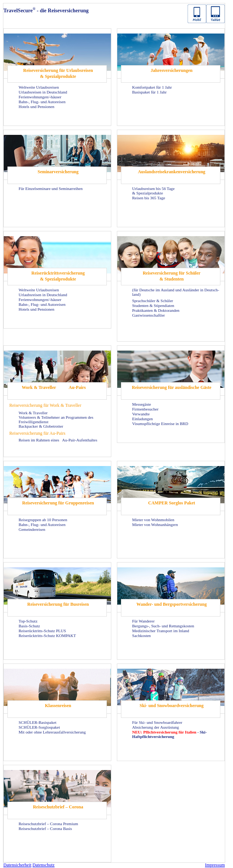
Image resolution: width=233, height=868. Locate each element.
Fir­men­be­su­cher (145, 409)
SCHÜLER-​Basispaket (37, 722)
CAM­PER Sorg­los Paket (172, 503)
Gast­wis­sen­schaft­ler (149, 315)
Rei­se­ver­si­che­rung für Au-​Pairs (37, 433)
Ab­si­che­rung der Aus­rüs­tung (156, 727)
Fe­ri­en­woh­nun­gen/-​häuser (40, 97)
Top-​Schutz (28, 621)
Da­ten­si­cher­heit (17, 865)
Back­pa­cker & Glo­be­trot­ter (41, 426)
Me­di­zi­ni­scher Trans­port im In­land (161, 631)
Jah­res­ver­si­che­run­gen (172, 70)
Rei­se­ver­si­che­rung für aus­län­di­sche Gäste (171, 387)
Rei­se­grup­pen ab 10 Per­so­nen (43, 520)
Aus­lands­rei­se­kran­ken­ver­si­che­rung (171, 172)
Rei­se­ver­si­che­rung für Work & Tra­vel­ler (45, 405)
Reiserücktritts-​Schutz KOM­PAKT (47, 636)
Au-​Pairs (77, 387)
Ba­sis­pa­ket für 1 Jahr (149, 92)
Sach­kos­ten (141, 636)
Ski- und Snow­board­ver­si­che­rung (172, 706)
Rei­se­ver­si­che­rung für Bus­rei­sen (58, 604)
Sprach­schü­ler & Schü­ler (153, 301)
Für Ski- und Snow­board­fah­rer (157, 722)
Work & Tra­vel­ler (39, 387)
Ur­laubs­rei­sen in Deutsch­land (43, 92)
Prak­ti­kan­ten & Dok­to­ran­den (156, 310)
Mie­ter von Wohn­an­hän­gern (155, 525)
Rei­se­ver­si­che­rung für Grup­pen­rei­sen (58, 503)
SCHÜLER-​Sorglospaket (39, 727)
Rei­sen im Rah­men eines (39, 440)
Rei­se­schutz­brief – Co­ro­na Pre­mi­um (48, 824)
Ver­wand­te (141, 414)
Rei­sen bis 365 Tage (149, 198)
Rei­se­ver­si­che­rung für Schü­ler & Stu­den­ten (171, 276)
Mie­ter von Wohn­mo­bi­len (153, 520)
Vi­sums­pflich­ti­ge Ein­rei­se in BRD (160, 424)
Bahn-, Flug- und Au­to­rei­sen (42, 102)
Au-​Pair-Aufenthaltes (80, 440)
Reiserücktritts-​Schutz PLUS (42, 631)
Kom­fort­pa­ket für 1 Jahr (152, 87)
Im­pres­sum (215, 865)
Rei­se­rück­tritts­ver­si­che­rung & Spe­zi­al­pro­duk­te (58, 276)
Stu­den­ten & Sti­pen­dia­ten (153, 305)
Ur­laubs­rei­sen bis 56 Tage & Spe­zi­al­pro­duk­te (153, 191)
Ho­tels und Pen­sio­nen (36, 107)
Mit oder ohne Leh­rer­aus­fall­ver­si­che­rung (52, 732)
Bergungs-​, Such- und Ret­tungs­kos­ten (163, 626)
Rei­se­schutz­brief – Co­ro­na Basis (45, 829)
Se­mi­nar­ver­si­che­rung (58, 172)
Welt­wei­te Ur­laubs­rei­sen (39, 87)
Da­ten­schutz (43, 865)
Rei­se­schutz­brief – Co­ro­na (58, 807)
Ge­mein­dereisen (32, 529)
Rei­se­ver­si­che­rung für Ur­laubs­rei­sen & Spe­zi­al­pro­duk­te (58, 73)
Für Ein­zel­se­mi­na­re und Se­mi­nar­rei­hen (51, 189)
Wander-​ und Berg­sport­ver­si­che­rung (172, 604)
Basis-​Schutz (29, 626)
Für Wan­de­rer (143, 621)
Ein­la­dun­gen (143, 419)
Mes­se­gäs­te (142, 404)
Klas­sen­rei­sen (58, 706)
